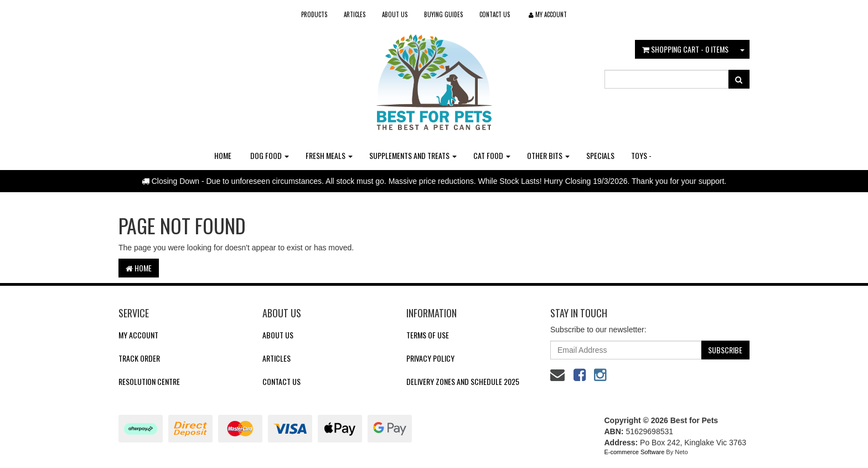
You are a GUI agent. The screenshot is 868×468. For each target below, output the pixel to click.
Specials (600, 155)
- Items (685, 49)
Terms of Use (428, 335)
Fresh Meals (329, 155)
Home (223, 155)
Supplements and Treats (413, 155)
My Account (138, 335)
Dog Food (270, 155)
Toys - (641, 155)
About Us (395, 14)
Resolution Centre (149, 381)
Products (314, 14)
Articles (355, 14)
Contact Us (495, 14)
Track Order (139, 358)
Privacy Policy (430, 358)
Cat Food (492, 155)
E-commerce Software (635, 452)
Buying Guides (443, 14)
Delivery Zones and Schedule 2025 (463, 381)
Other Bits (548, 155)
